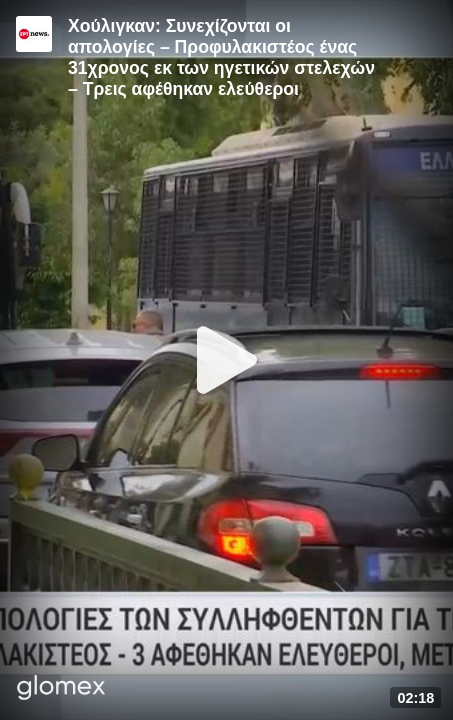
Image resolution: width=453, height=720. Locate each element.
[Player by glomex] (61, 689)
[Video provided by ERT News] (34, 34)
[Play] (227, 360)
